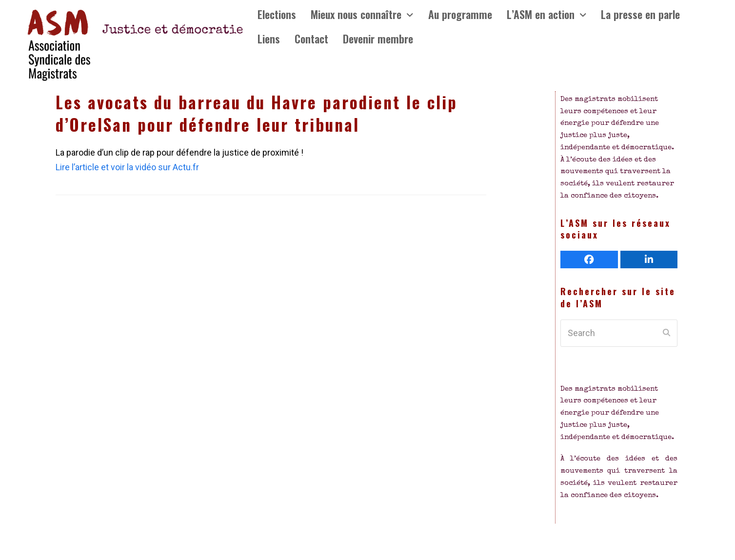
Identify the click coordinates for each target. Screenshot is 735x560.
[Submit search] (666, 333)
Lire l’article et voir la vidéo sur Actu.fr (127, 167)
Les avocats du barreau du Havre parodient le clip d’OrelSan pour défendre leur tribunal (257, 113)
